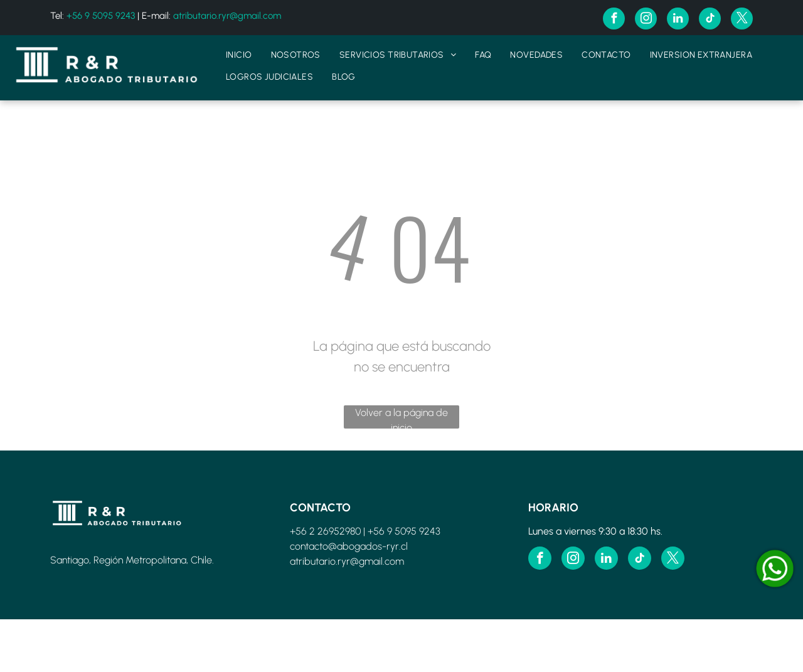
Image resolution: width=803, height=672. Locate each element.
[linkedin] (678, 20)
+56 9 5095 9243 (101, 16)
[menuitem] (239, 55)
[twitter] (742, 20)
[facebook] (614, 20)
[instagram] (646, 20)
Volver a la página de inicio (401, 418)
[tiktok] (710, 20)
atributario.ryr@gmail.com (227, 16)
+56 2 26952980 (325, 531)
